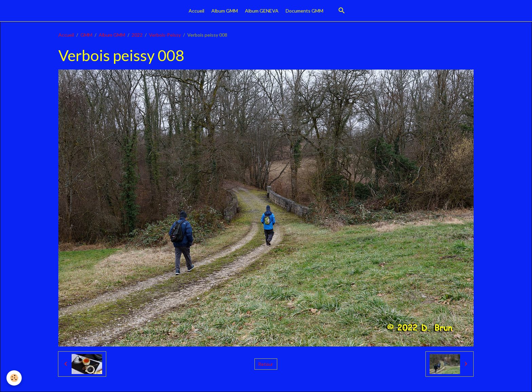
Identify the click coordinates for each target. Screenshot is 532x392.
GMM (86, 35)
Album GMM (225, 11)
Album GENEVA (262, 11)
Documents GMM (305, 11)
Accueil (196, 11)
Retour (266, 364)
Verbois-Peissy (165, 35)
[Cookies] (14, 378)
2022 (137, 35)
